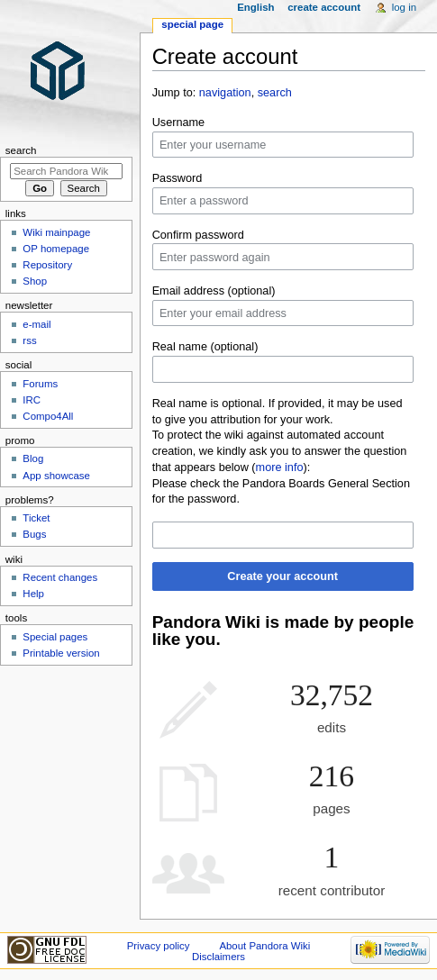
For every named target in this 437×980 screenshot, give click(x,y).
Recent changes (60, 577)
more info (280, 467)
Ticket (36, 518)
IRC (32, 400)
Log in (404, 7)
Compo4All (48, 416)
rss (29, 340)
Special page (192, 24)
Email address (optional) (214, 291)
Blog (33, 458)
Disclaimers (218, 957)
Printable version (61, 653)
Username (179, 122)
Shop (35, 281)
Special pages (55, 637)
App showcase (56, 476)
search (275, 93)
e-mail (36, 324)
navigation (225, 93)
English (255, 7)
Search (21, 150)
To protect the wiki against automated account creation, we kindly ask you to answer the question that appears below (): (280, 451)
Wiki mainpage (56, 232)
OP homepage (56, 249)
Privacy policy (159, 946)
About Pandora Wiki (264, 946)
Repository (47, 265)
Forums (40, 384)
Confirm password (198, 235)
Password (178, 178)
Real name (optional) (205, 347)
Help (33, 594)
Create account (324, 7)
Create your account (282, 576)
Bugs (34, 534)
